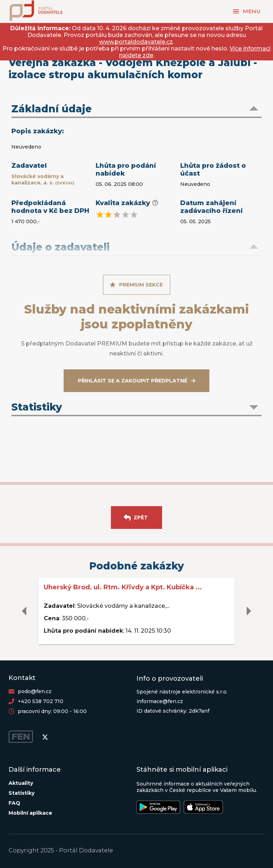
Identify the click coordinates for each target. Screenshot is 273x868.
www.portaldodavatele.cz (136, 42)
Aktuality (21, 783)
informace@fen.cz (160, 701)
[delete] (25, 611)
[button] (136, 109)
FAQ (14, 803)
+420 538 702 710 (41, 701)
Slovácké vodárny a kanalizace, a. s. (43, 180)
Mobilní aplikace (30, 813)
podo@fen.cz (35, 691)
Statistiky (22, 793)
